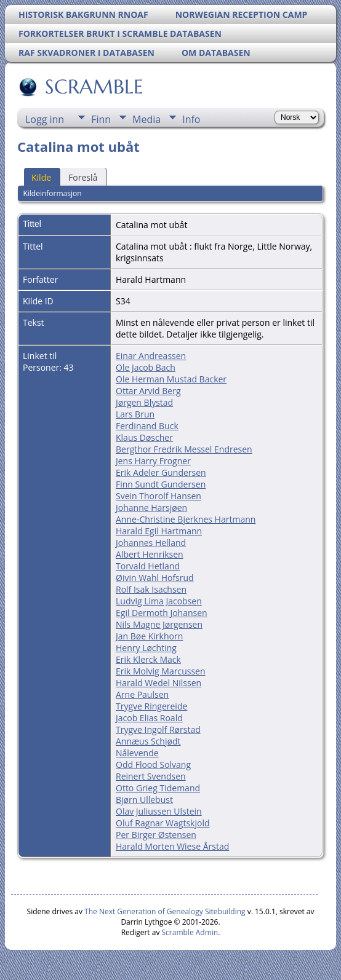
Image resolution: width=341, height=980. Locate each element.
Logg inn (45, 119)
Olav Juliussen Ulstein (159, 811)
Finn (101, 119)
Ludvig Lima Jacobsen (159, 601)
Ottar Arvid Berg (148, 391)
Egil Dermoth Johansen (162, 613)
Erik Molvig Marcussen (161, 671)
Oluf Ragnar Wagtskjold (162, 823)
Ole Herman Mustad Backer (171, 379)
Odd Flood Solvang (153, 765)
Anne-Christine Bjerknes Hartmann (186, 519)
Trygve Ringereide (151, 706)
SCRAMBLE (93, 87)
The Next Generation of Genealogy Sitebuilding (165, 911)
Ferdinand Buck (147, 426)
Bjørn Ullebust (144, 800)
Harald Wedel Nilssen (158, 683)
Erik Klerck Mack (148, 659)
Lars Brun (135, 414)
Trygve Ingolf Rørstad (158, 729)
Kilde (41, 177)
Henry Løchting (146, 648)
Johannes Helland (151, 543)
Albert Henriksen (150, 554)
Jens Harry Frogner (153, 461)
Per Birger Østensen (156, 835)
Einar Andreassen (151, 356)
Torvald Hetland (148, 566)
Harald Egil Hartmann (159, 531)
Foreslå (83, 177)
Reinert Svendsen (151, 776)
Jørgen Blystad (144, 402)
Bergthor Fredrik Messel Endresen (184, 449)
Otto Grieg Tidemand (158, 788)
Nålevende (137, 753)
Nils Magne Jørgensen (159, 624)
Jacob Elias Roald (149, 718)
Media (146, 119)
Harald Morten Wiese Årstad (172, 846)
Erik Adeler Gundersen (161, 472)
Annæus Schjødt (148, 741)
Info (191, 119)
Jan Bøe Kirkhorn (149, 636)
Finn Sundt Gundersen (161, 484)
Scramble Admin (190, 932)
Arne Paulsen (142, 694)
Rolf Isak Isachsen (151, 589)
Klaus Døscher (144, 437)
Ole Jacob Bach (146, 367)
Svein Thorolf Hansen (158, 496)
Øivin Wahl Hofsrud (155, 578)
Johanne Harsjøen (151, 508)
